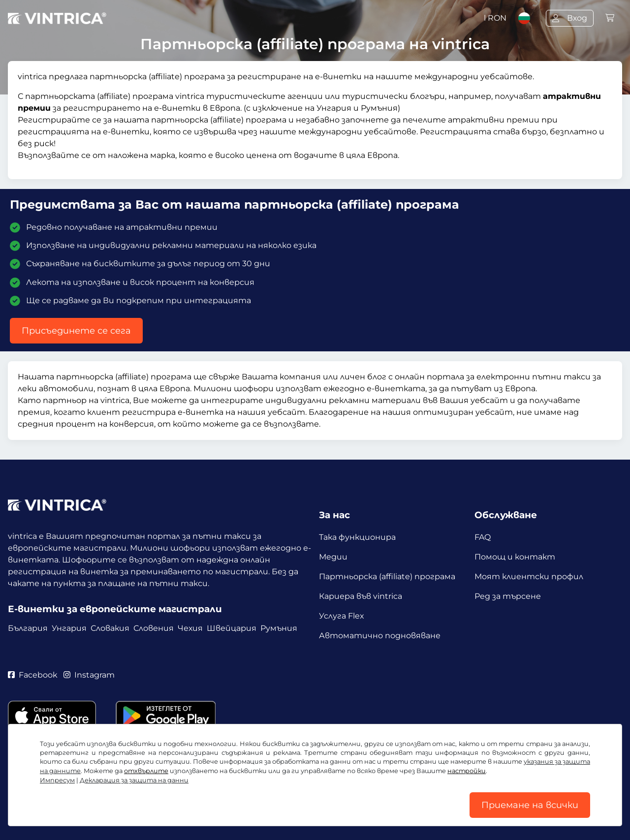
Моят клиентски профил (529, 576)
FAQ (483, 537)
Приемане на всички (530, 805)
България (28, 628)
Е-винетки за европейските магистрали (115, 609)
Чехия (190, 628)
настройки (467, 771)
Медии (333, 557)
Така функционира (357, 537)
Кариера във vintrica (361, 596)
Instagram (89, 675)
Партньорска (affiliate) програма (387, 576)
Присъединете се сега (76, 331)
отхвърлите (146, 771)
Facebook (33, 675)
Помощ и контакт (515, 557)
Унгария (69, 628)
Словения (154, 628)
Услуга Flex (342, 616)
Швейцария (232, 628)
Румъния (279, 628)
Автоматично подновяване (380, 636)
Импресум (57, 780)
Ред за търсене (508, 596)
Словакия (110, 628)
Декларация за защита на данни (134, 780)
